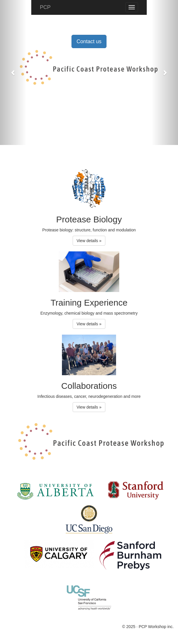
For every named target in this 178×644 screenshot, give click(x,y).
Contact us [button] (89, 41)
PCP (45, 7)
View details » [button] (89, 241)
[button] (13, 72)
